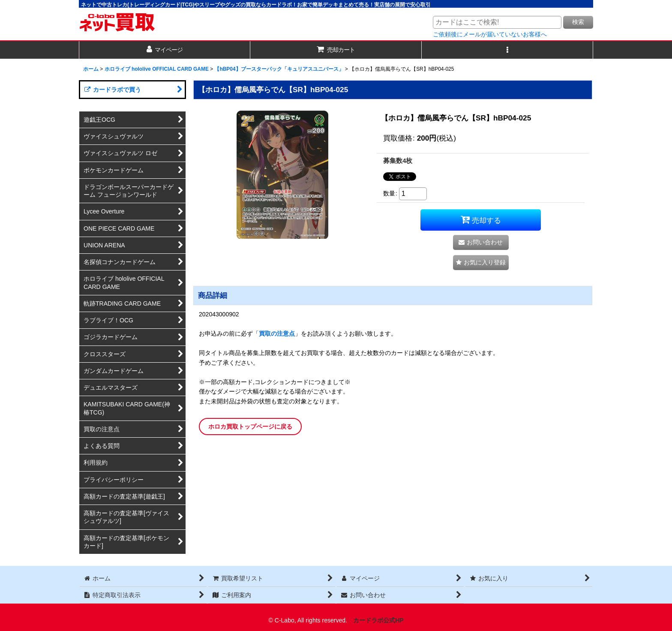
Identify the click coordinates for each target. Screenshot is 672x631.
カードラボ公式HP (378, 620)
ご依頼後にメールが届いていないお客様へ (490, 34)
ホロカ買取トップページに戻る (250, 427)
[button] (507, 50)
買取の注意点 (277, 334)
